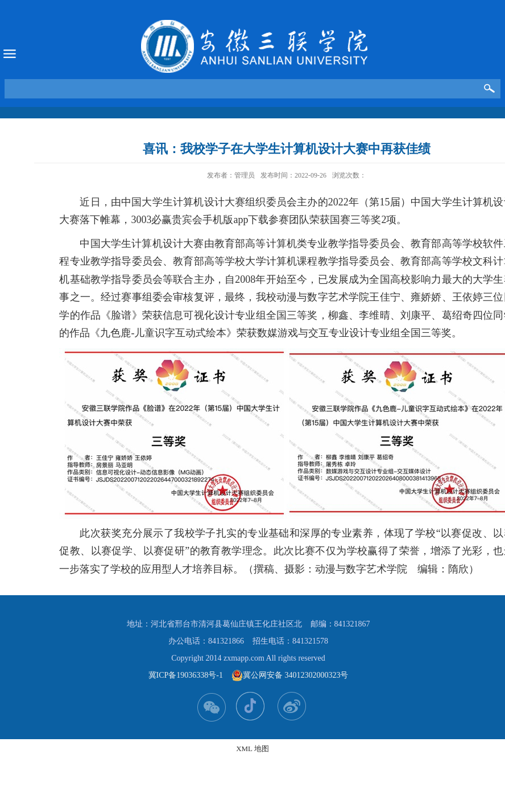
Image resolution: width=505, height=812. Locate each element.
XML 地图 (252, 749)
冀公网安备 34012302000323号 (290, 675)
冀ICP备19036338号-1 (186, 675)
